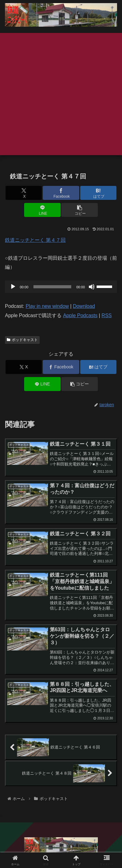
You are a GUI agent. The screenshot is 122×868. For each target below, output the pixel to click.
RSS (107, 315)
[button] (80, 210)
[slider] (52, 287)
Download (84, 306)
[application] (61, 287)
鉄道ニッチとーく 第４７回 (35, 240)
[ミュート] (92, 287)
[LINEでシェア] (42, 210)
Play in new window (47, 306)
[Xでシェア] (24, 193)
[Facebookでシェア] (61, 193)
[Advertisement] (61, 94)
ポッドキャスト (22, 340)
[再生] (13, 287)
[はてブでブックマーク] (98, 193)
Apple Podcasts (80, 315)
